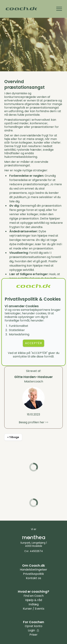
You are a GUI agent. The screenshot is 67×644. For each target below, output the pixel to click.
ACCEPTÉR (34, 343)
